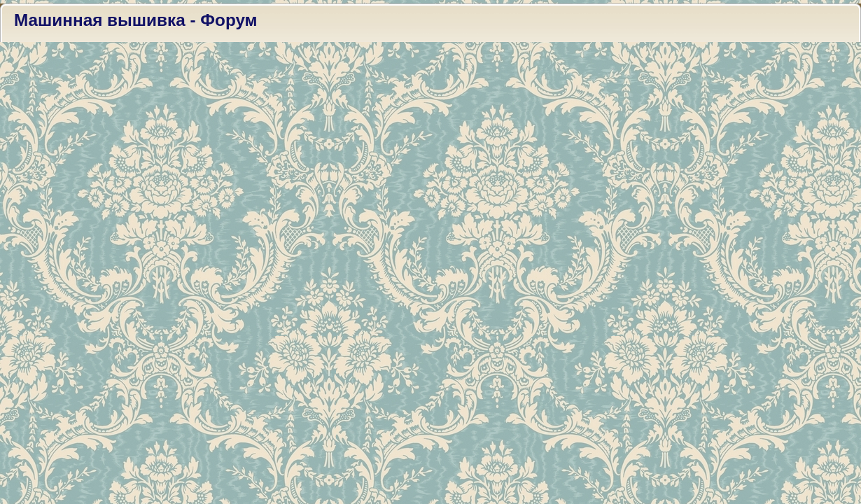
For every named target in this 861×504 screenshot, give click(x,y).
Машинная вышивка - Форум (136, 20)
